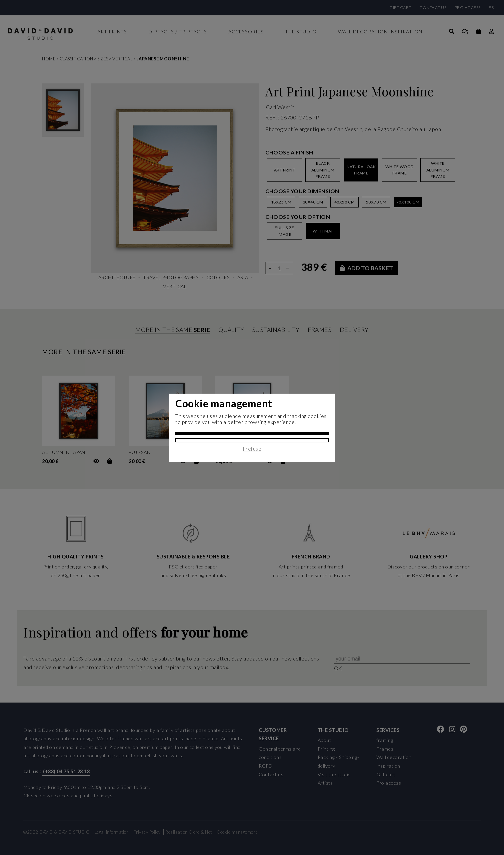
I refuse (252, 449)
